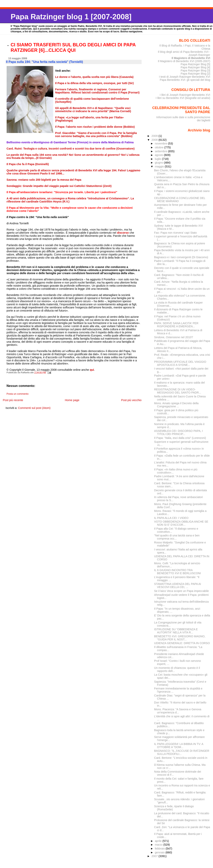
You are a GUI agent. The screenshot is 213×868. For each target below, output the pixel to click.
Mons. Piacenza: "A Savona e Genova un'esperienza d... (178, 711)
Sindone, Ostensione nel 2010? (174, 337)
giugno (159, 163)
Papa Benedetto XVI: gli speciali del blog (185, 80)
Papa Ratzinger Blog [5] (195, 64)
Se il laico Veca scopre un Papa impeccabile (181, 591)
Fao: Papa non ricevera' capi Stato (175, 233)
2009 (155, 136)
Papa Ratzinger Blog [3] (195, 70)
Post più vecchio (131, 400)
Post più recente (13, 400)
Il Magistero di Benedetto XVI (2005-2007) (184, 61)
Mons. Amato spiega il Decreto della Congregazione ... (176, 405)
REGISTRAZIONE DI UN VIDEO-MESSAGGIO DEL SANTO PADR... (178, 391)
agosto (159, 155)
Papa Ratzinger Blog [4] (195, 67)
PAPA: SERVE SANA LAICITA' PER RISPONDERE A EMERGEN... (176, 325)
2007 (155, 856)
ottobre (160, 147)
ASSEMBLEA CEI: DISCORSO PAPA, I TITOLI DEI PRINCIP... (178, 432)
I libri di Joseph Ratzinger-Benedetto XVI (185, 95)
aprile (159, 841)
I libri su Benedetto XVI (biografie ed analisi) (183, 98)
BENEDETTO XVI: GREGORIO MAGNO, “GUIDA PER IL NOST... (180, 638)
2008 (155, 140)
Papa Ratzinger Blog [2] (195, 74)
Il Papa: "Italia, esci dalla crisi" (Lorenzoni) (180, 438)
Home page (72, 400)
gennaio (160, 852)
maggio (160, 166)
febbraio (160, 849)
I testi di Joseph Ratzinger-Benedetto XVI (185, 77)
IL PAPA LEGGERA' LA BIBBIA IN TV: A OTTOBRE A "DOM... (179, 746)
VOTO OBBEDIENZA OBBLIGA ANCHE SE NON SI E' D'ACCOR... (181, 523)
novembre (162, 143)
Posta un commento (18, 394)
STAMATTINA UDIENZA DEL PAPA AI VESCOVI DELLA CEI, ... (177, 585)
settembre (162, 151)
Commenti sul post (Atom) (34, 408)
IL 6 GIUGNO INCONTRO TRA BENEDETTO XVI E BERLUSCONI (177, 572)
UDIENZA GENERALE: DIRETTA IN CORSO (182, 643)
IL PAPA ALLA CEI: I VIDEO (171, 518)
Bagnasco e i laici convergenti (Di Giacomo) (181, 257)
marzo (159, 845)
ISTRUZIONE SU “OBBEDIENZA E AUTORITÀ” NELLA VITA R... (176, 631)
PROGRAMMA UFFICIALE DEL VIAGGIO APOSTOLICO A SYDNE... (180, 363)
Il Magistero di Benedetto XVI (191, 58)
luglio (158, 159)
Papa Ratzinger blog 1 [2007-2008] (71, 17)
